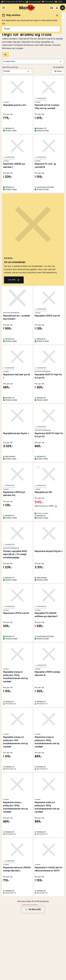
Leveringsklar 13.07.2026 (45, 187)
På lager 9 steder (11, 189)
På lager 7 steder (11, 131)
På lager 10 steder (43, 341)
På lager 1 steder (42, 400)
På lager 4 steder (11, 341)
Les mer (14, 280)
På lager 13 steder (11, 400)
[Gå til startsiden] (27, 8)
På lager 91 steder (43, 131)
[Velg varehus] (51, 8)
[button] (33, 62)
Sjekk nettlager (10, 456)
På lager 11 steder (11, 518)
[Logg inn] (57, 8)
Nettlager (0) (10, 128)
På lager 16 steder (43, 189)
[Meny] (4, 8)
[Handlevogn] (62, 8)
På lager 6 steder (11, 580)
